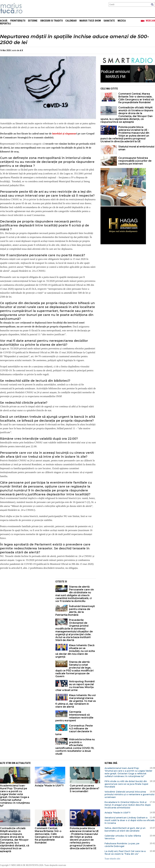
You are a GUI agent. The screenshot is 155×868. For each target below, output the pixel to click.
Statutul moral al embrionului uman (136, 148)
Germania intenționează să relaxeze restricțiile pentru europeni (74, 716)
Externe (33, 21)
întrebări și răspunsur (64, 134)
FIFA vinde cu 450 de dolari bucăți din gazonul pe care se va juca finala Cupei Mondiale (126, 784)
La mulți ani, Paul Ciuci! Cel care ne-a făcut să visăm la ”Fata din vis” (125, 853)
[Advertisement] (25, 600)
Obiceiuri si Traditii (51, 21)
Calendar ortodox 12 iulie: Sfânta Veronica (123, 837)
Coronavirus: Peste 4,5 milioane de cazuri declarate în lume (74, 730)
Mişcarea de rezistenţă (28, 9)
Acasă (4, 21)
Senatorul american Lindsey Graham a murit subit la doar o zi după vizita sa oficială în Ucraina (130, 820)
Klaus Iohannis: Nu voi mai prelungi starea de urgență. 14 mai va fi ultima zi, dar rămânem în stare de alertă (76, 701)
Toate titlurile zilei (112, 859)
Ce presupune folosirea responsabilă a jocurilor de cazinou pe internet (135, 161)
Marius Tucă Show (90, 21)
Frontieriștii (18, 21)
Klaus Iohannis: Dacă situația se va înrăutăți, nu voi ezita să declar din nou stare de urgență (75, 651)
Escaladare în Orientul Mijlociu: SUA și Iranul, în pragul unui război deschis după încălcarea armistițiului (128, 805)
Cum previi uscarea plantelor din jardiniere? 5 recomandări (85, 788)
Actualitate (23, 763)
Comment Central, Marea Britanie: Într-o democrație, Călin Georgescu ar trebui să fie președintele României (136, 98)
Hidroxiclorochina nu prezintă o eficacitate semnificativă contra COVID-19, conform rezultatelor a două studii (75, 747)
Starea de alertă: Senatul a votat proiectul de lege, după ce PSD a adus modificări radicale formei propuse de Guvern (74, 669)
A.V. (22, 50)
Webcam (150, 21)
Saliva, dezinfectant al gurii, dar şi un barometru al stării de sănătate (125, 829)
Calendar (71, 21)
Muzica (122, 21)
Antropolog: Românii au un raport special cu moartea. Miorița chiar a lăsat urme (75, 686)
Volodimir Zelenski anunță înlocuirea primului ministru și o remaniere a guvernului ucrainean (129, 794)
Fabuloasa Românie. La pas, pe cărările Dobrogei (122, 845)
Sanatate (109, 21)
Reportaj (5, 24)
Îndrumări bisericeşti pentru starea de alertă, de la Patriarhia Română (75, 611)
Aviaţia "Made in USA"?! (49, 786)
